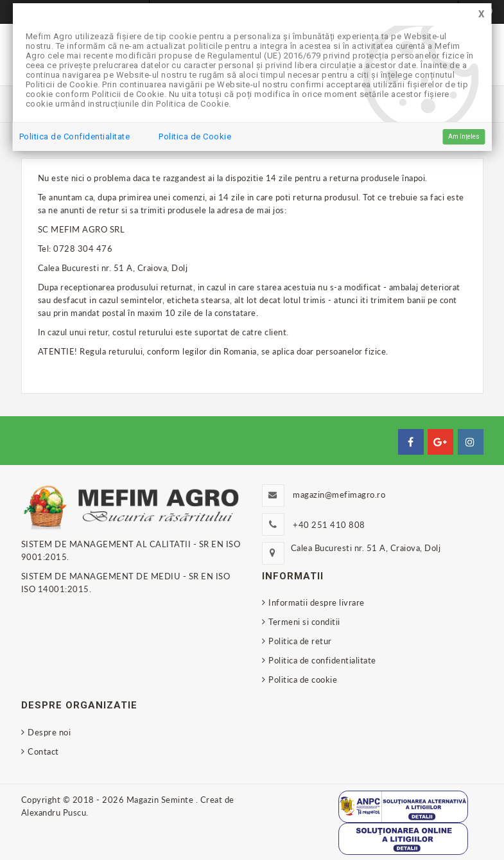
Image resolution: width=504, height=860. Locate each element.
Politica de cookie (303, 680)
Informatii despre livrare (317, 602)
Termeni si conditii (304, 622)
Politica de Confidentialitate (75, 136)
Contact (43, 751)
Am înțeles (464, 136)
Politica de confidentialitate (322, 660)
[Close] (482, 14)
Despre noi (49, 732)
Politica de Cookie (195, 136)
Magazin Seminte (161, 800)
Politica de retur (300, 641)
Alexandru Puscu (54, 812)
